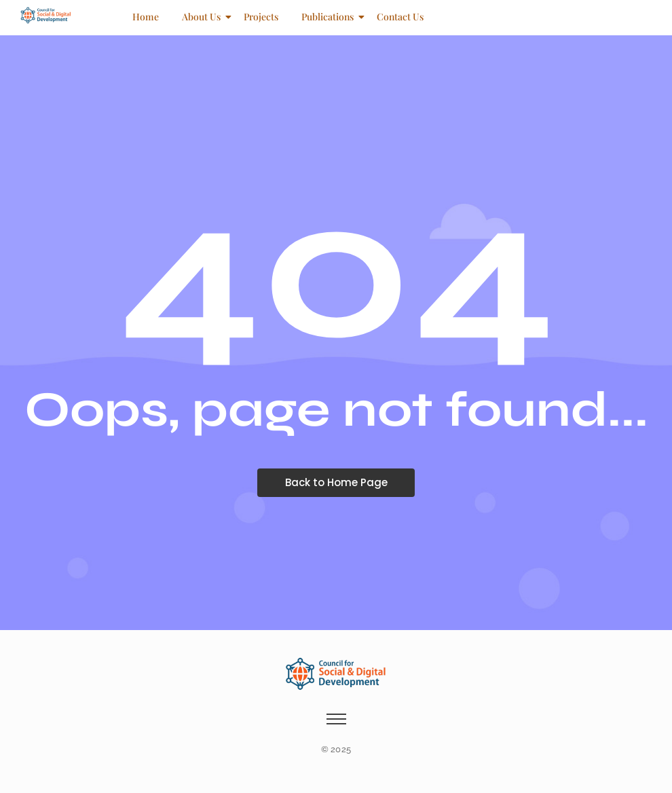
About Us (204, 17)
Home (146, 17)
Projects (261, 17)
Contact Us (400, 17)
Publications (330, 17)
